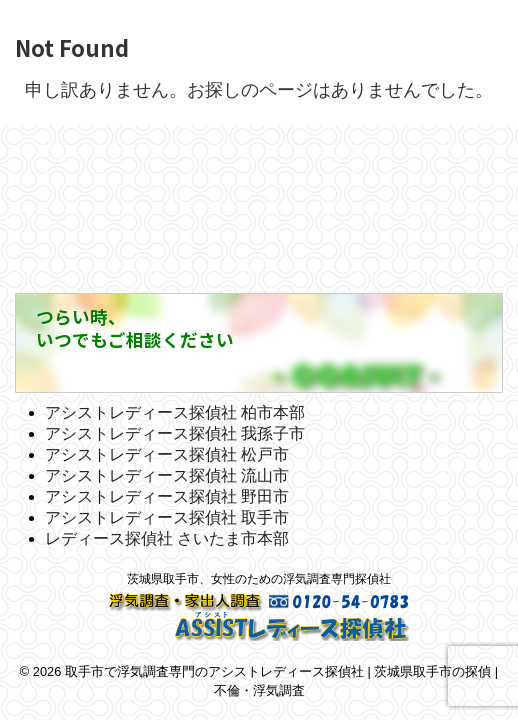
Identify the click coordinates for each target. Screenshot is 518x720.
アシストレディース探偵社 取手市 (167, 517)
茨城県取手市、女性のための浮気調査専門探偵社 (259, 579)
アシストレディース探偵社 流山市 (167, 475)
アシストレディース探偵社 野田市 (167, 496)
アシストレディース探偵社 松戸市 (167, 454)
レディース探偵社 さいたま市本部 (167, 538)
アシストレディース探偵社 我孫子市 (175, 433)
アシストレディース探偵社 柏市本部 (175, 412)
